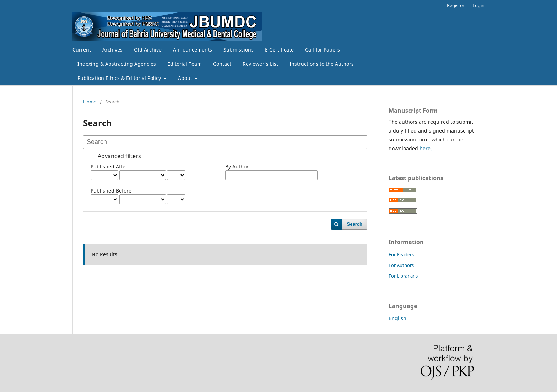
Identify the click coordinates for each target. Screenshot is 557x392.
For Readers (401, 254)
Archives (112, 50)
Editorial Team (185, 64)
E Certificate (279, 50)
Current (82, 50)
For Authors (401, 265)
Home (90, 102)
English (398, 318)
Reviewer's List (260, 64)
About (186, 78)
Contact (222, 64)
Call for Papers (323, 50)
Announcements (193, 50)
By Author (237, 167)
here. (425, 148)
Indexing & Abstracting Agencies (117, 64)
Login (478, 5)
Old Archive (148, 50)
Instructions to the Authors (322, 64)
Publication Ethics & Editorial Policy (120, 78)
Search (355, 224)
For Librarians (403, 276)
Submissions (239, 50)
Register (456, 5)
